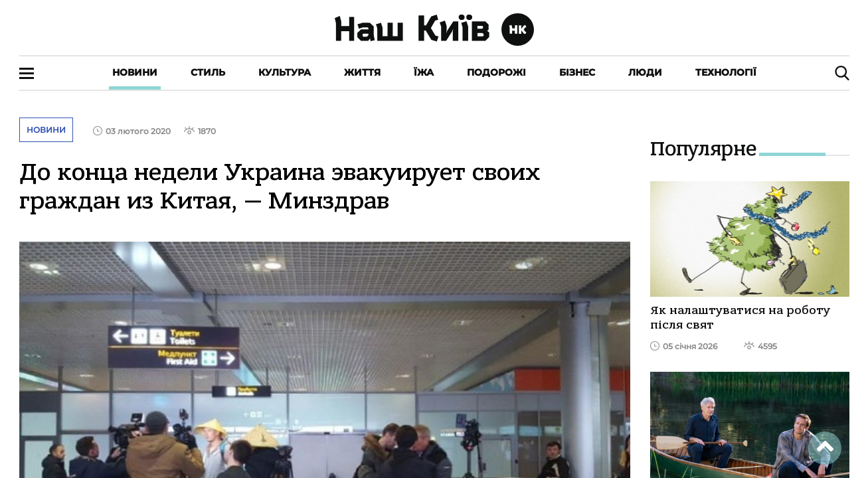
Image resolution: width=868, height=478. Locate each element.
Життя (362, 72)
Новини (135, 72)
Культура (285, 72)
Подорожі (496, 72)
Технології (726, 72)
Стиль (208, 72)
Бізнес (577, 72)
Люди (645, 72)
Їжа (424, 72)
